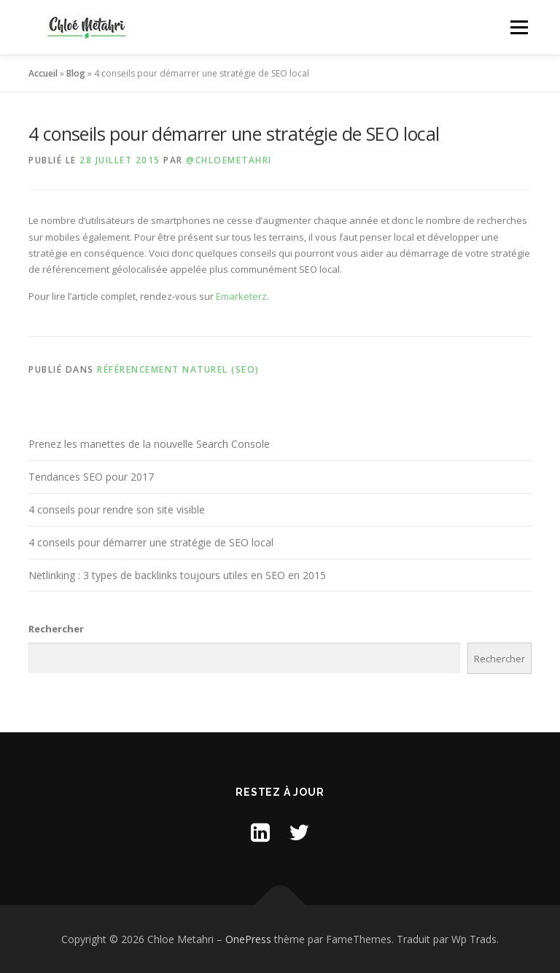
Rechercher (56, 629)
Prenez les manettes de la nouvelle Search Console (149, 444)
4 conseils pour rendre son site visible (117, 509)
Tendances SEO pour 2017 (91, 477)
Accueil (43, 73)
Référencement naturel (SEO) (178, 369)
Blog (76, 73)
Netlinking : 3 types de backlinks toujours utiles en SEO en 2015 (177, 575)
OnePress (248, 939)
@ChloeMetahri (229, 160)
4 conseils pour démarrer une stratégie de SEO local (151, 542)
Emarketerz (241, 296)
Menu (519, 27)
